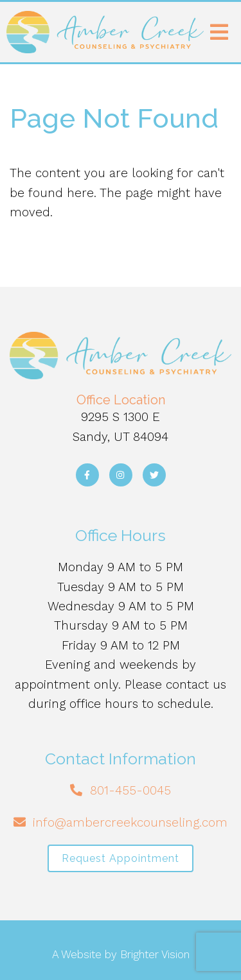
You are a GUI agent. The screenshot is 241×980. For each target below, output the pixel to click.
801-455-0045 (130, 790)
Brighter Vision (155, 954)
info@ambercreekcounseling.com (130, 822)
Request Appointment (121, 858)
